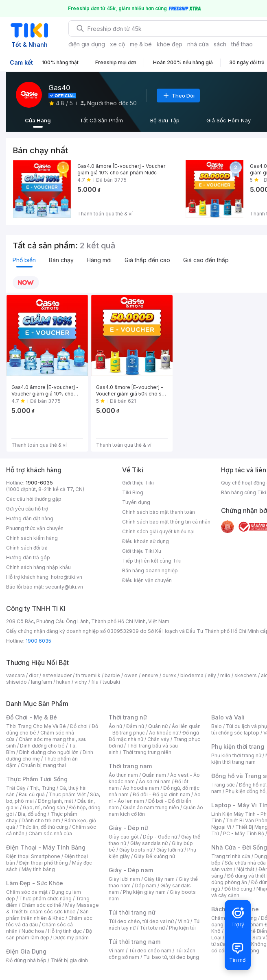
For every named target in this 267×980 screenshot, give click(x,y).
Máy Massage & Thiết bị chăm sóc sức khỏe (53, 908)
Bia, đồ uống (32, 814)
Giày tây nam (159, 879)
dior (34, 675)
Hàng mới (99, 260)
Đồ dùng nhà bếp (26, 960)
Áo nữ (115, 726)
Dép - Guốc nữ (160, 837)
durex (169, 675)
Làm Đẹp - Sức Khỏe (35, 883)
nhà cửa (198, 44)
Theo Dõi (178, 96)
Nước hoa (33, 931)
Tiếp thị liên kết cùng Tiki (152, 561)
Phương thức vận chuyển (35, 528)
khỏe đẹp (170, 44)
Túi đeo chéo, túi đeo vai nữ (141, 921)
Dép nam (146, 885)
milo (225, 675)
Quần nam (154, 775)
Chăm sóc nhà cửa (50, 833)
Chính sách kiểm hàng (32, 538)
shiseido (16, 682)
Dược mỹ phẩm (71, 938)
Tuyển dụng (136, 502)
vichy (81, 682)
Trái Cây (16, 788)
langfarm (42, 682)
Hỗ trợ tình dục (65, 931)
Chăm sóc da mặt (27, 892)
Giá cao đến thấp (206, 260)
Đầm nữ (135, 726)
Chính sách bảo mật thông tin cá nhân (166, 522)
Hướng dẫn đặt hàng (30, 518)
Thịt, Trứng (43, 788)
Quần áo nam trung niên (151, 807)
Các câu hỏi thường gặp (34, 499)
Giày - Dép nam (131, 870)
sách (220, 44)
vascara (15, 675)
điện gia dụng (87, 44)
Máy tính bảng (38, 869)
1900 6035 (38, 641)
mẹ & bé (141, 44)
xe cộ (117, 44)
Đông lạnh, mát (56, 801)
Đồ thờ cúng (238, 889)
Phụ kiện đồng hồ (245, 791)
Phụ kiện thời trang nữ (236, 755)
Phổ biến (24, 260)
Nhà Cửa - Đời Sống (239, 847)
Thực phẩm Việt (67, 794)
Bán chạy (61, 260)
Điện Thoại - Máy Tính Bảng (46, 847)
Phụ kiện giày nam (144, 892)
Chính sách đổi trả (27, 548)
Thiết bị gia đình (69, 960)
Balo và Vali (228, 717)
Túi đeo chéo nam (150, 951)
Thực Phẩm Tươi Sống (37, 779)
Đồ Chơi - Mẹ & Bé (32, 717)
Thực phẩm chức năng (45, 899)
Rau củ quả (32, 794)
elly (212, 675)
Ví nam (117, 951)
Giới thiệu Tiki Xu (142, 551)
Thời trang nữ (128, 717)
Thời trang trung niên (147, 752)
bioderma (192, 675)
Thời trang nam (130, 766)
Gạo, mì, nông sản (44, 807)
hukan (63, 682)
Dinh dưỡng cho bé (42, 746)
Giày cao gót (124, 837)
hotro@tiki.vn (67, 577)
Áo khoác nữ (164, 733)
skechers (246, 675)
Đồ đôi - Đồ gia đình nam (161, 794)
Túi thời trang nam (135, 942)
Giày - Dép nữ (128, 828)
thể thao (242, 44)
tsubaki (111, 682)
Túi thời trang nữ (132, 912)
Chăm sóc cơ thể (41, 905)
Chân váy (158, 739)
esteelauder (57, 675)
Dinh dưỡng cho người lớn (49, 752)
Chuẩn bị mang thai (43, 765)
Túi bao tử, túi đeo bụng (171, 957)
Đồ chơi (79, 726)
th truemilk (88, 675)
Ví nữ (184, 921)
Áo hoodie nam (141, 788)
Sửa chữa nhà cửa (245, 863)
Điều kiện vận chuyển (147, 580)
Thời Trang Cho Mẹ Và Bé (36, 726)
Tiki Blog (133, 492)
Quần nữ (158, 726)
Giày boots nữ (136, 850)
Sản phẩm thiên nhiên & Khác (47, 915)
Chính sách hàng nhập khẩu (38, 567)
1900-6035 (39, 483)
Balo (217, 726)
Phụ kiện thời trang (238, 746)
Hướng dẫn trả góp (28, 557)
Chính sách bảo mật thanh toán (159, 512)
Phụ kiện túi (182, 928)
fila (95, 682)
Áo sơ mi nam (155, 781)
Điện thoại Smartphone (33, 856)
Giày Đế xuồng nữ (154, 856)
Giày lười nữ (170, 850)
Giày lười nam (124, 879)
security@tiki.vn (64, 587)
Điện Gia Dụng (26, 951)
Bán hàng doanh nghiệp (150, 570)
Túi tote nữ (152, 928)
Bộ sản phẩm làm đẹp (49, 934)
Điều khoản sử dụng (146, 541)
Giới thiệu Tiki (138, 483)
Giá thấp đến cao (147, 260)
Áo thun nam (123, 775)
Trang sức (223, 785)
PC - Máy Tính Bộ (244, 833)
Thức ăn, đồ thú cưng (44, 827)
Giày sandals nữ (149, 843)
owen (131, 675)
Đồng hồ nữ (252, 785)
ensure (150, 675)
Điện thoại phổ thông (44, 863)
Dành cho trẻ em (41, 820)
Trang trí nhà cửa (231, 856)
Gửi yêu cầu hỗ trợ (27, 509)
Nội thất (245, 869)
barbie (112, 675)
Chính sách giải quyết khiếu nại (158, 531)
